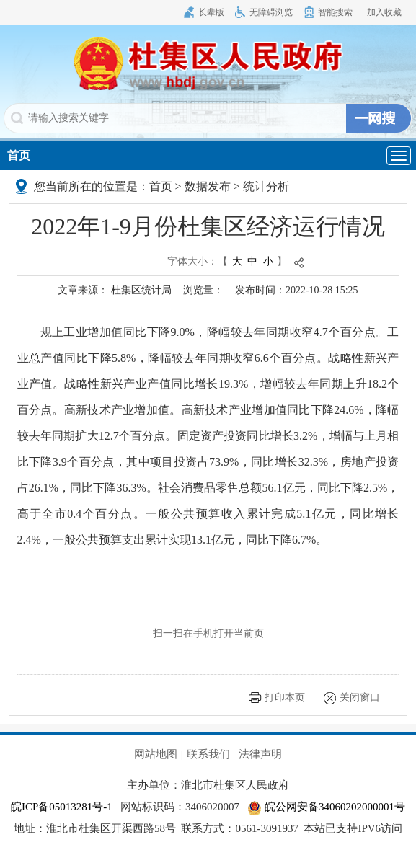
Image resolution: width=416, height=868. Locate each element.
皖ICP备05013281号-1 (62, 807)
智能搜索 (335, 12)
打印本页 (285, 697)
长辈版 (211, 12)
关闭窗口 (360, 697)
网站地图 (156, 754)
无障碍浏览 (271, 12)
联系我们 (208, 754)
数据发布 (208, 186)
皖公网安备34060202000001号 (326, 807)
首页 (19, 155)
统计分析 (266, 186)
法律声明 (260, 754)
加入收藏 (384, 12)
